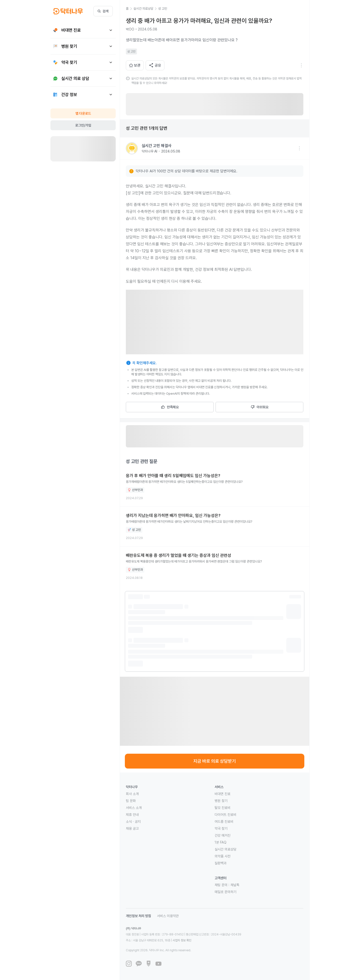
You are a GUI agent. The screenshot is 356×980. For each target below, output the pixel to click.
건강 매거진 (222, 835)
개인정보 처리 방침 (138, 916)
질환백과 (221, 863)
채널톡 (235, 885)
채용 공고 (132, 828)
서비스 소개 (134, 808)
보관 (135, 65)
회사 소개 (132, 794)
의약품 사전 (222, 856)
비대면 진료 (222, 794)
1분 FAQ (221, 842)
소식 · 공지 (133, 822)
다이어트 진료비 (225, 815)
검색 (103, 11)
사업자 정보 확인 (182, 940)
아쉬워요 (260, 407)
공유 (155, 65)
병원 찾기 (221, 801)
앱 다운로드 (83, 113)
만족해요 (170, 407)
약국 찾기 (221, 828)
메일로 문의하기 (225, 892)
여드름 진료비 (224, 822)
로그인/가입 (83, 125)
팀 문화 (131, 801)
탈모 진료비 (222, 808)
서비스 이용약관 (168, 916)
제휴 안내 (132, 815)
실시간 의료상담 (225, 849)
